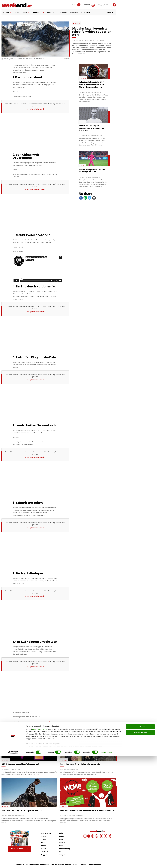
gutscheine (62, 12)
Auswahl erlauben (140, 844)
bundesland (39, 12)
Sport (83, 122)
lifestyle (7, 12)
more (110, 12)
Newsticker (89, 5)
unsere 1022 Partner (40, 841)
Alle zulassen (140, 839)
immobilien (85, 12)
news (27, 12)
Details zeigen (106, 864)
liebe (61, 833)
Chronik (84, 78)
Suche (77, 5)
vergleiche (74, 12)
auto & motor (46, 833)
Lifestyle (77, 23)
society (18, 12)
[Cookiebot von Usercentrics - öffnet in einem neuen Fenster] (13, 864)
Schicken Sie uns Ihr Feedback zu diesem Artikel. (32, 723)
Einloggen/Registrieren (107, 5)
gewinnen (51, 12)
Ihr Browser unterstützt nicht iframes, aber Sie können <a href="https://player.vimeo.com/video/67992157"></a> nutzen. (38, 269)
